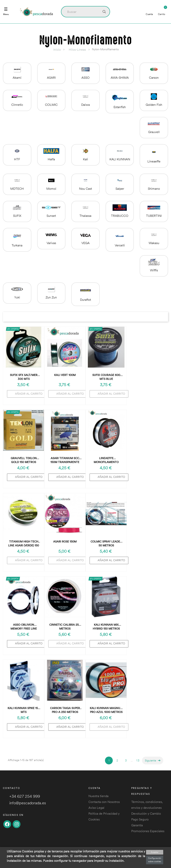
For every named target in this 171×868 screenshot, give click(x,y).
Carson (154, 78)
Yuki (17, 297)
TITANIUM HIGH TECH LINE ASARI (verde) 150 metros (24, 544)
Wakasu (154, 243)
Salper (120, 189)
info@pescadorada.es (24, 803)
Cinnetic (17, 105)
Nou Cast (85, 189)
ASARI (51, 78)
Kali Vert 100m (65, 375)
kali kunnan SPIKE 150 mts (24, 710)
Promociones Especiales (148, 831)
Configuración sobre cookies (155, 860)
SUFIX (17, 216)
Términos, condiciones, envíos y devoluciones (147, 805)
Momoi (51, 189)
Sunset (51, 216)
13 (138, 760)
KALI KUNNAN (120, 159)
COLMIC (51, 105)
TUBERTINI (154, 216)
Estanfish (120, 107)
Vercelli (120, 245)
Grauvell (154, 132)
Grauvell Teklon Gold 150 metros (24, 460)
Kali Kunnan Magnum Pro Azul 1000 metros (106, 710)
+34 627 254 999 (21, 796)
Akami (17, 78)
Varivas (51, 243)
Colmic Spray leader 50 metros (106, 543)
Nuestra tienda (98, 796)
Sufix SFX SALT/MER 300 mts (24, 377)
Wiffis (154, 270)
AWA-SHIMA (120, 78)
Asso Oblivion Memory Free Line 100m (24, 627)
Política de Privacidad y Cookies (104, 816)
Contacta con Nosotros (104, 802)
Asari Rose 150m (65, 542)
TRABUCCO (120, 216)
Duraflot (85, 300)
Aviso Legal (96, 808)
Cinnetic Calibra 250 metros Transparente (65, 627)
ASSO (85, 78)
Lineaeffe (154, 161)
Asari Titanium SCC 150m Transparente (65, 460)
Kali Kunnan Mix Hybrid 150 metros (106, 627)
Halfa (51, 159)
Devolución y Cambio (146, 813)
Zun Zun (51, 297)
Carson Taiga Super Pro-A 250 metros (65, 710)
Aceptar (155, 852)
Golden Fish (154, 105)
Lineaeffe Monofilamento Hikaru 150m (106, 460)
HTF (17, 159)
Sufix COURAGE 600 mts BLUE (106, 377)
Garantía (137, 825)
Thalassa (85, 216)
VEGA (85, 243)
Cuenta (149, 11)
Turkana (17, 245)
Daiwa (85, 105)
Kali (85, 159)
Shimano (154, 189)
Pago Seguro (140, 819)
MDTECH (17, 189)
